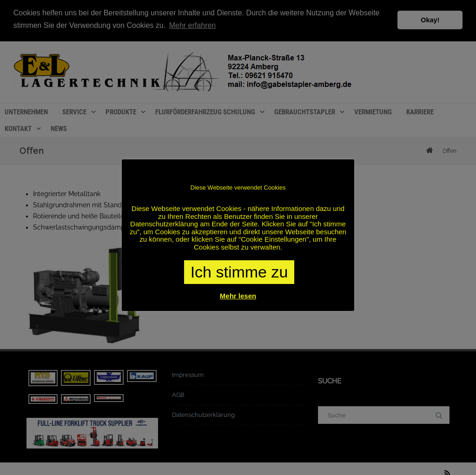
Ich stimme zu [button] (239, 272)
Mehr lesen (238, 296)
